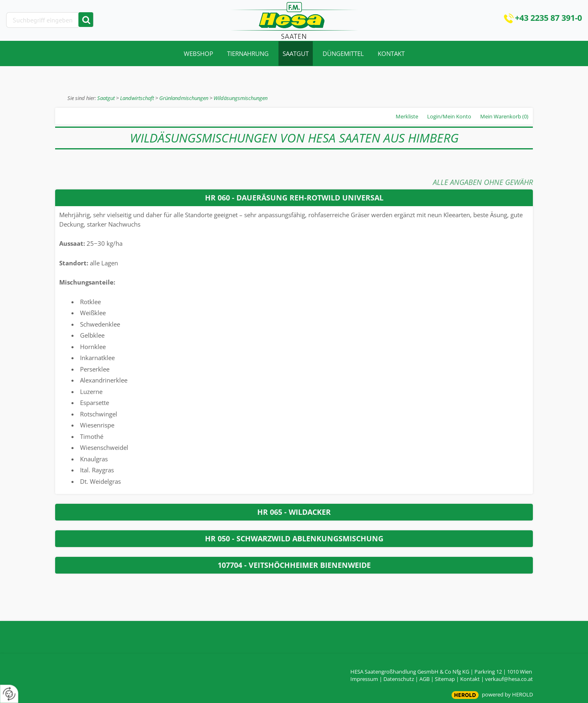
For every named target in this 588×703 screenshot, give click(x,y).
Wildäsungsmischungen (241, 98)
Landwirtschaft (137, 98)
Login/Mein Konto (449, 116)
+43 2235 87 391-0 (548, 18)
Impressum (364, 679)
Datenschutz (399, 679)
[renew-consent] (9, 694)
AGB (424, 679)
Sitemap (445, 679)
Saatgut (106, 98)
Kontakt (470, 679)
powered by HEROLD (507, 694)
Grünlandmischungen (184, 98)
